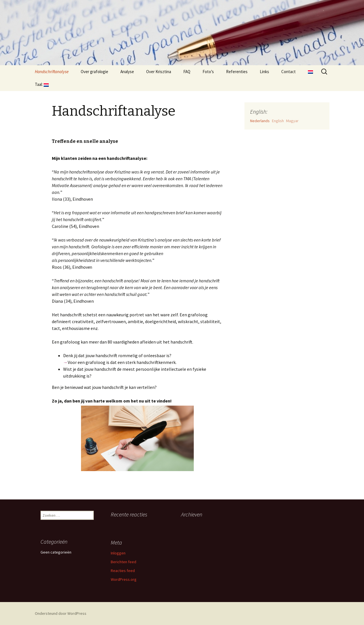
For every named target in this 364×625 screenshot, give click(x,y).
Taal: (42, 84)
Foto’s (208, 72)
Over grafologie (94, 72)
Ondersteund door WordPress (61, 613)
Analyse (127, 72)
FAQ (187, 72)
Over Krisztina (159, 72)
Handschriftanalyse (52, 72)
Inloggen (118, 553)
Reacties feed (123, 571)
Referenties (237, 72)
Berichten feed (124, 562)
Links (264, 72)
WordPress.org (124, 579)
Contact (289, 72)
